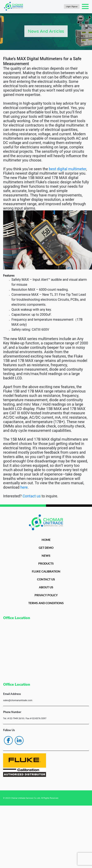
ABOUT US (46, 587)
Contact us (32, 496)
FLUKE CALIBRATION (46, 571)
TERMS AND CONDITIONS (46, 603)
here (24, 487)
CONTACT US (46, 579)
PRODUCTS (46, 563)
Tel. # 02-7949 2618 (13, 718)
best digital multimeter (68, 169)
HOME (46, 540)
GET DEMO (46, 548)
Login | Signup (72, 6)
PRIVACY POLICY (46, 595)
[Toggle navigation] (85, 6)
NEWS (46, 556)
